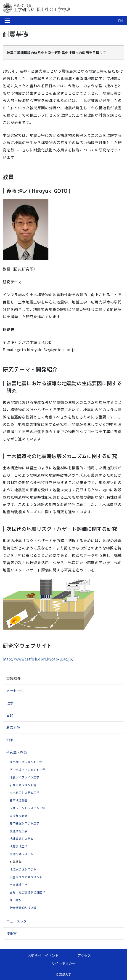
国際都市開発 (19, 816)
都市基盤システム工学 (24, 823)
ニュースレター (18, 921)
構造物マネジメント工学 (26, 762)
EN (120, 21)
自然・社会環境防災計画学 (27, 892)
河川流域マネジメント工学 (27, 770)
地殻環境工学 (19, 846)
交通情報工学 (19, 831)
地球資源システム (21, 839)
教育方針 (13, 727)
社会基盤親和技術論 (23, 908)
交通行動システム (21, 854)
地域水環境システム (23, 869)
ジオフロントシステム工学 (27, 808)
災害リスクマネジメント (26, 877)
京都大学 (65, 974)
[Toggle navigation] (7, 21)
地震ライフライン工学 (24, 777)
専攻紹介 (13, 678)
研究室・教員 (17, 752)
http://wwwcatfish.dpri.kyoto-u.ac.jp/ (38, 659)
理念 (10, 703)
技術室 (12, 933)
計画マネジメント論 (23, 785)
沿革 (10, 740)
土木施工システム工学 (24, 793)
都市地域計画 (19, 800)
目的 (10, 715)
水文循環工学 (19, 885)
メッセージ (15, 691)
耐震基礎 (16, 862)
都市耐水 (16, 900)
